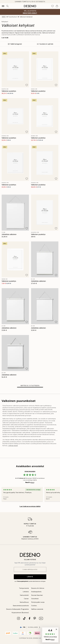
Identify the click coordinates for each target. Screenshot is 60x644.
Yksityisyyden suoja (38, 602)
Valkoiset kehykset (26, 17)
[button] (50, 635)
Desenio (36, 638)
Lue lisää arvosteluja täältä (30, 506)
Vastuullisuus (24, 602)
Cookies (34, 606)
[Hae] (8, 6)
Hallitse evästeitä (37, 609)
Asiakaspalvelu (36, 592)
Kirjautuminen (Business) (20, 613)
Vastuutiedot (24, 595)
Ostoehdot (35, 599)
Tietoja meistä (24, 588)
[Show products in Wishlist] (52, 6)
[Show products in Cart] (57, 6)
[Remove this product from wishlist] (27, 85)
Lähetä (30, 577)
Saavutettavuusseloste (21, 606)
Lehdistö (26, 592)
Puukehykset (13, 17)
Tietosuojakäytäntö (22, 581)
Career (26, 599)
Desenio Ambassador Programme (18, 609)
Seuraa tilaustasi (37, 595)
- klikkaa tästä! (13, 446)
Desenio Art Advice (38, 588)
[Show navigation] (3, 6)
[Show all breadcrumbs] (4, 17)
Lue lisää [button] (5, 38)
